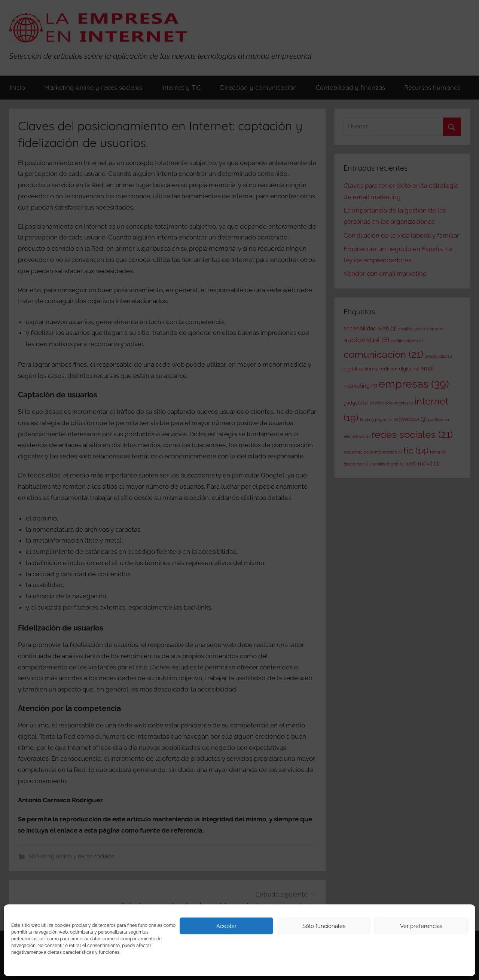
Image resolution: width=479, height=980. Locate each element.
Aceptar (226, 926)
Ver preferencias (421, 926)
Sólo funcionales (324, 926)
